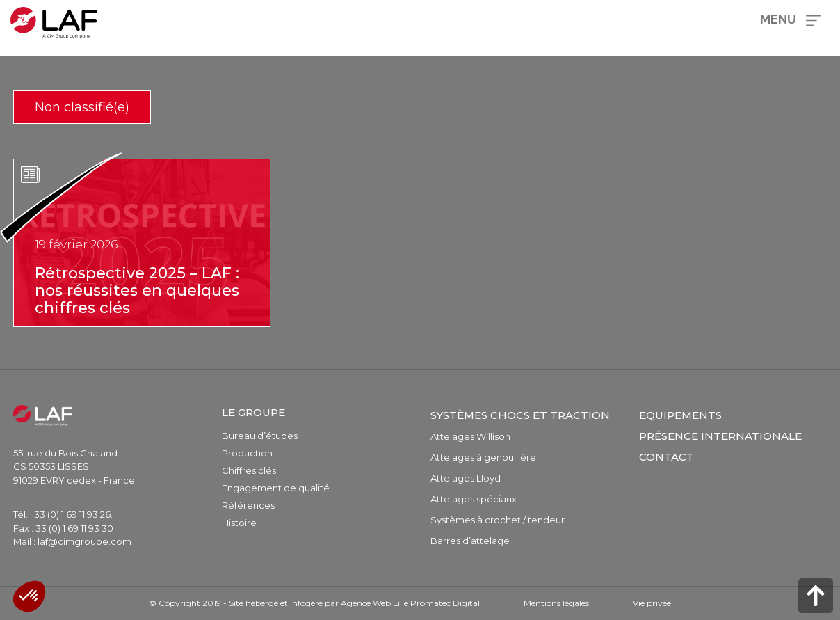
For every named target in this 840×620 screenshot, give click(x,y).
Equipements (680, 415)
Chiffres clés (249, 470)
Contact (667, 457)
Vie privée (652, 603)
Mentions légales (556, 603)
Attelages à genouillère (483, 457)
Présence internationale (720, 436)
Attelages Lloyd (466, 478)
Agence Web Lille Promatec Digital (410, 603)
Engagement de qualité (276, 488)
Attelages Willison (470, 436)
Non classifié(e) (82, 107)
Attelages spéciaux (474, 499)
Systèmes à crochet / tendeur (498, 520)
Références (248, 505)
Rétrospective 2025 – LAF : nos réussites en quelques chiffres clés (137, 291)
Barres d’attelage (470, 541)
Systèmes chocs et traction (520, 415)
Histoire (239, 523)
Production (247, 453)
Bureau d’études (260, 436)
